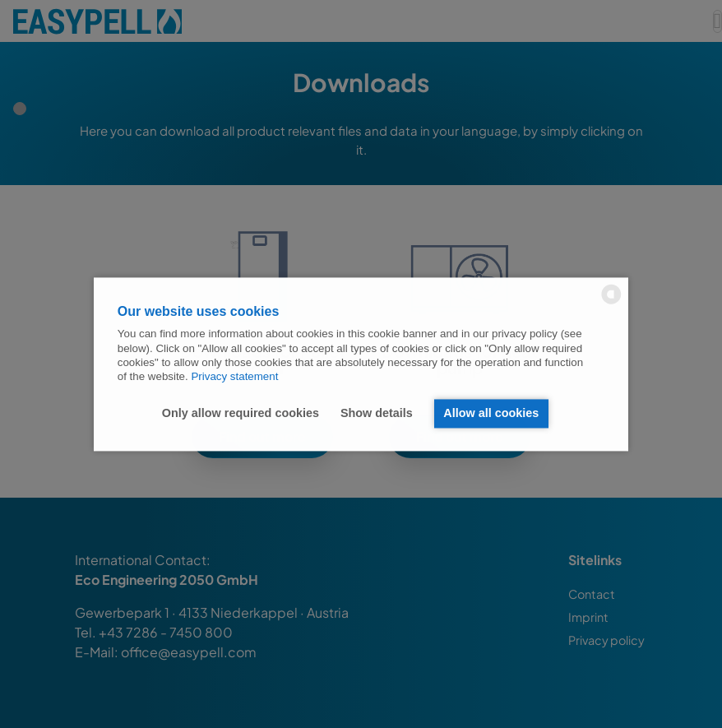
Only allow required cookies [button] (241, 414)
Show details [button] (377, 414)
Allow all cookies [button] (491, 414)
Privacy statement (234, 377)
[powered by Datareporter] (611, 302)
